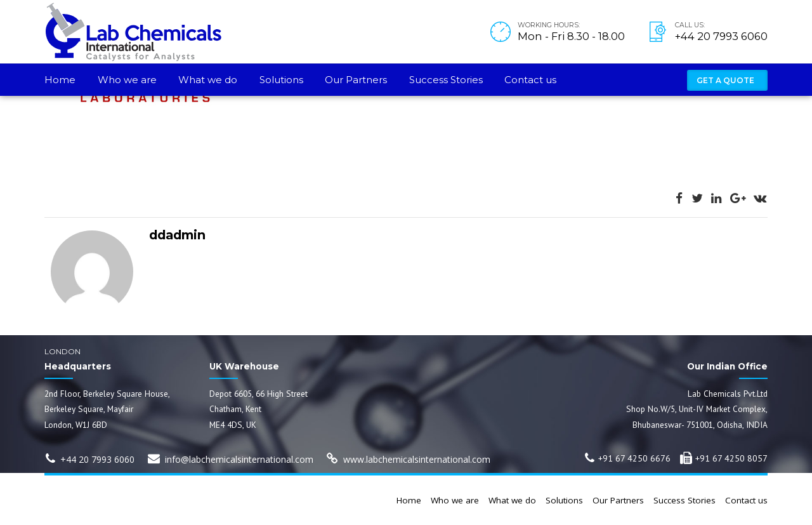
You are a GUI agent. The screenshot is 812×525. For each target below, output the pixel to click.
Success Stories (446, 80)
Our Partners (356, 80)
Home (60, 80)
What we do (208, 80)
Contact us (530, 80)
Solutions (281, 80)
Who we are (127, 80)
